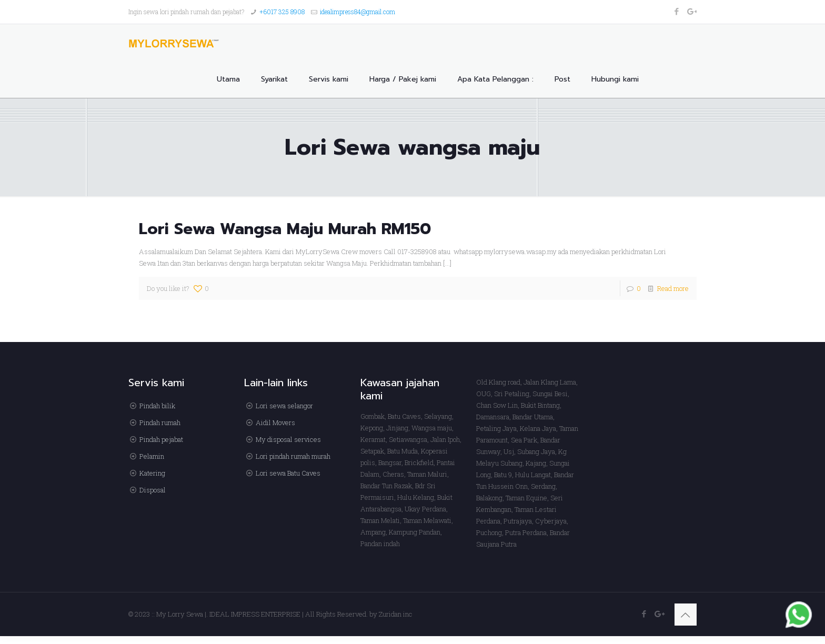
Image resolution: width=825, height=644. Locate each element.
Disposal (153, 490)
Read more (673, 288)
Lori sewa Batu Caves (288, 473)
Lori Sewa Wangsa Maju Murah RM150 (285, 229)
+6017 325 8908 (282, 12)
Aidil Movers (275, 422)
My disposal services (288, 439)
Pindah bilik (157, 406)
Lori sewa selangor (284, 406)
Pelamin (152, 456)
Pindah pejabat (161, 439)
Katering (152, 473)
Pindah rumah (160, 422)
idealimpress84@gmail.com (358, 12)
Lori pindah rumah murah (293, 456)
